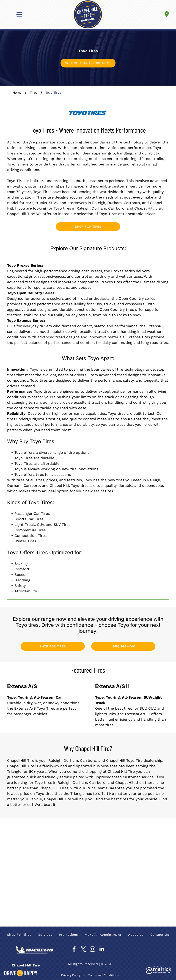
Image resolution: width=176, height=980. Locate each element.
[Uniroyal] (148, 891)
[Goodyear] (68, 854)
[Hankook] (108, 854)
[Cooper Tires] (108, 836)
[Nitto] (28, 891)
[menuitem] (19, 935)
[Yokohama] (28, 909)
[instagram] (92, 950)
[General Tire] (28, 854)
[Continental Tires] (68, 836)
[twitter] (83, 950)
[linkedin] (102, 950)
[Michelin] (108, 872)
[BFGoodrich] (28, 836)
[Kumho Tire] (28, 872)
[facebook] (74, 950)
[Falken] (148, 836)
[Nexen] (148, 872)
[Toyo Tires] (108, 891)
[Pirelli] (68, 891)
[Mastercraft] (68, 872)
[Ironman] (148, 854)
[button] (19, 14)
